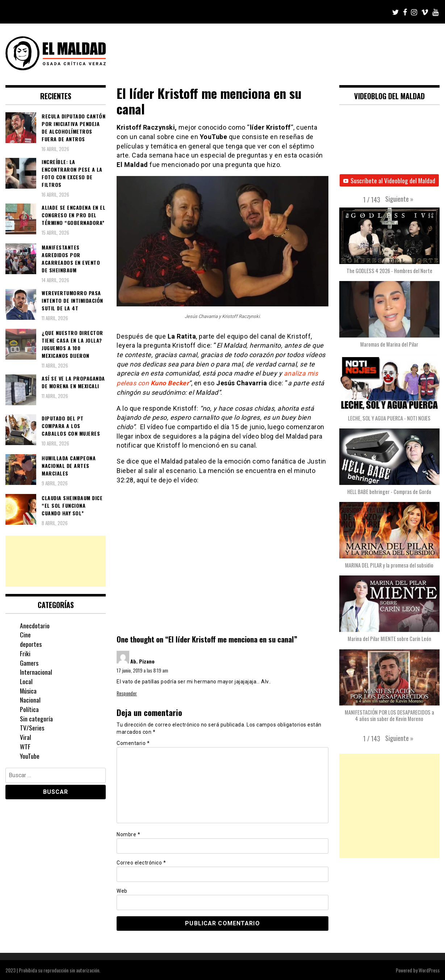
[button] (399, 199)
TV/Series (32, 728)
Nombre (128, 834)
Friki (25, 653)
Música (28, 691)
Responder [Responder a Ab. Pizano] (127, 693)
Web (122, 891)
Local (26, 681)
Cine (25, 635)
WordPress (429, 970)
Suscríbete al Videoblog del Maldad (389, 180)
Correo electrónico (141, 862)
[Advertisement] (56, 561)
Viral (26, 737)
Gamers (29, 663)
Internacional (36, 672)
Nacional (30, 700)
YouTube (30, 756)
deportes (31, 644)
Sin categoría (36, 719)
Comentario (133, 743)
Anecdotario (35, 625)
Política (29, 709)
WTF (25, 746)
